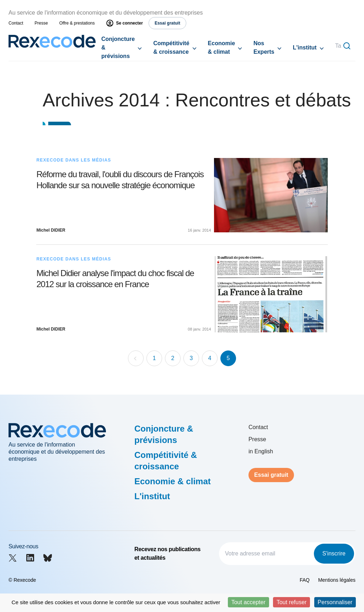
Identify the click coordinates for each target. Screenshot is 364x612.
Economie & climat (221, 48)
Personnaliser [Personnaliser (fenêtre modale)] (335, 602)
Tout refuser (291, 602)
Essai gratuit (271, 475)
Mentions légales (337, 580)
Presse (41, 23)
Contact (16, 23)
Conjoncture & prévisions (118, 48)
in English (261, 451)
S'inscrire (334, 553)
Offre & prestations (77, 23)
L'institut (305, 48)
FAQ (305, 580)
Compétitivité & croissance (171, 48)
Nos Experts (264, 48)
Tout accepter (248, 602)
